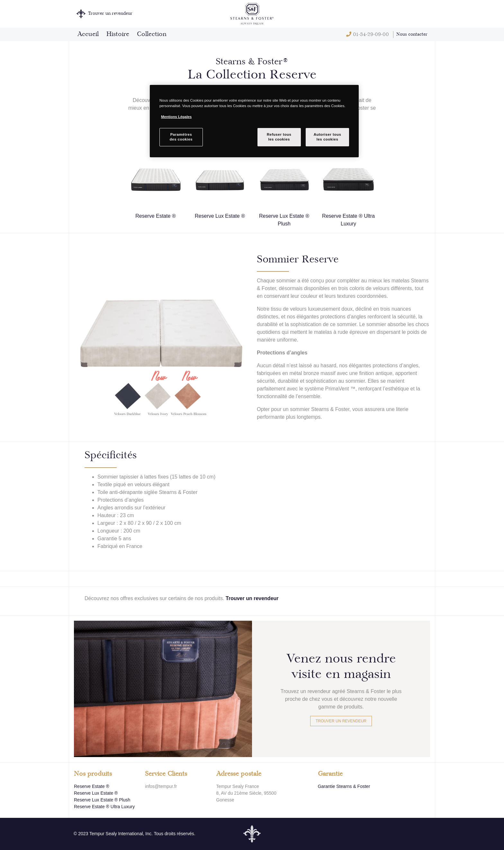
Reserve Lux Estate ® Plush (102, 800)
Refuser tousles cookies (279, 137)
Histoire (118, 34)
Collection (152, 34)
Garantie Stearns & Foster (344, 786)
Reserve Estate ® (92, 786)
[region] (254, 121)
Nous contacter (412, 34)
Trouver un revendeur (252, 598)
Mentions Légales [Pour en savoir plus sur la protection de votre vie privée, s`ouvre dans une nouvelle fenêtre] (176, 117)
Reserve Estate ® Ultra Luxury (104, 807)
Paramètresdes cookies (181, 137)
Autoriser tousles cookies (328, 137)
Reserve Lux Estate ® (96, 793)
